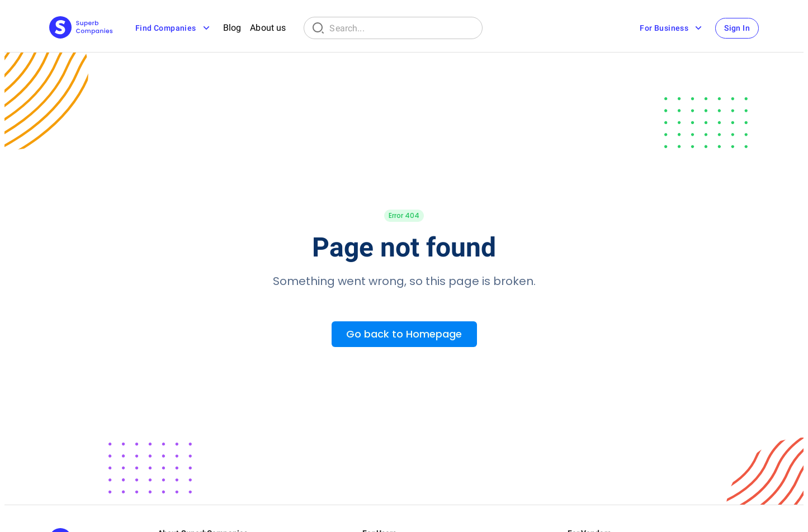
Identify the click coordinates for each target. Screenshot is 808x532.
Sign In (737, 28)
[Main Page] (81, 28)
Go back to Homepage (404, 334)
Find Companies (174, 28)
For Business (672, 28)
